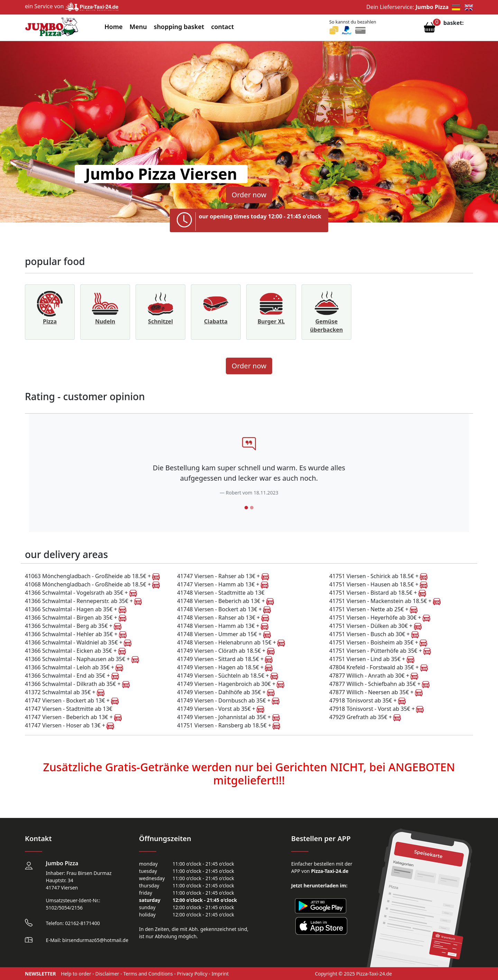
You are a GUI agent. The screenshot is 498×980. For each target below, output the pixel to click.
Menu (138, 27)
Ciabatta (216, 321)
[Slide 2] (252, 508)
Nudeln (105, 321)
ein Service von (72, 6)
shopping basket (179, 27)
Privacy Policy (192, 974)
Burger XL (271, 321)
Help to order (76, 974)
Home (114, 27)
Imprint (220, 974)
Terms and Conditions (148, 974)
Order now (249, 195)
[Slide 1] (246, 508)
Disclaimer (107, 974)
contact (222, 27)
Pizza (50, 321)
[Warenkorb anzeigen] (430, 29)
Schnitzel (160, 321)
